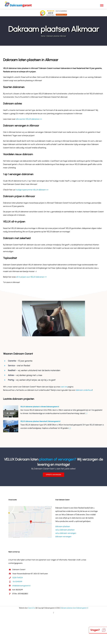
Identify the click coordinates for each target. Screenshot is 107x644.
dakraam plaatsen (63, 526)
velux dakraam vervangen (66, 533)
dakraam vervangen (63, 536)
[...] (86, 413)
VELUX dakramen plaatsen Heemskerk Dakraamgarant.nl (40, 421)
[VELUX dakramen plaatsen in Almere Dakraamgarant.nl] (11, 411)
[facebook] (53, 613)
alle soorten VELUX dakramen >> (29, 119)
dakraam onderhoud (84, 390)
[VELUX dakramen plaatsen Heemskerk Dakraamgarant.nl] (11, 426)
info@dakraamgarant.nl (21, 586)
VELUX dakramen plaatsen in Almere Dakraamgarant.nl (40, 407)
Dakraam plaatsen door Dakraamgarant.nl (74, 608)
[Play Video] (53, 319)
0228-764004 (18, 578)
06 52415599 (17, 582)
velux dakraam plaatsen (65, 530)
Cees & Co (31, 608)
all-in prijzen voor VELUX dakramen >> (31, 277)
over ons (64, 387)
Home (43, 36)
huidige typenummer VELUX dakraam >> (32, 190)
